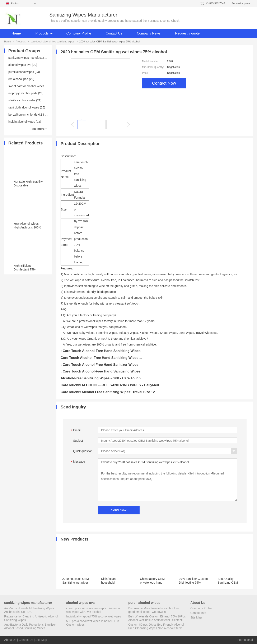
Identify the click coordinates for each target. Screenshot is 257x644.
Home (16, 33)
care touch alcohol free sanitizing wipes (53, 42)
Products (42, 33)
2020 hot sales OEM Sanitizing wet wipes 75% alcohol (76, 583)
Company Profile (79, 33)
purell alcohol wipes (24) (24, 72)
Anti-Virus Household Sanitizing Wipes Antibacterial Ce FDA (29, 610)
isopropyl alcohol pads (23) (26, 93)
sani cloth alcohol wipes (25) (27, 107)
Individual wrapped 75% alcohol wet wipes (94, 616)
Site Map (196, 617)
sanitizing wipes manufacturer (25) (31, 58)
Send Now (119, 510)
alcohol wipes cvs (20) (23, 65)
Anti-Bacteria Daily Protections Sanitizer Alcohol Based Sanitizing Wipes (30, 626)
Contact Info (198, 613)
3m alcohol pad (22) (21, 79)
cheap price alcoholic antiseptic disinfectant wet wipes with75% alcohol (94, 610)
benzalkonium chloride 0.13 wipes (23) (33, 115)
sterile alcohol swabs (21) (25, 100)
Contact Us (114, 33)
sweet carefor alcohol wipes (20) (29, 86)
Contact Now (164, 83)
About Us (10, 640)
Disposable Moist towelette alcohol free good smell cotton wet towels (154, 610)
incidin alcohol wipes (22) (25, 122)
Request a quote (241, 3)
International (245, 640)
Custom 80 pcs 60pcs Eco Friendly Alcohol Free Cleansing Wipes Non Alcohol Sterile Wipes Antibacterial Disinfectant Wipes (156, 628)
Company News (149, 33)
